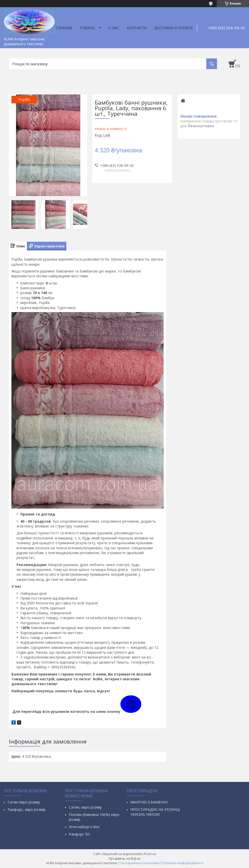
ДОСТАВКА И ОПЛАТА (174, 28)
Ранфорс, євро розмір (27, 809)
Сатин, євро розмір (85, 807)
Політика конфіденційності (183, 863)
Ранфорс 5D (79, 834)
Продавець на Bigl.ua (124, 858)
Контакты (137, 28)
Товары (87, 28)
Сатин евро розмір (24, 802)
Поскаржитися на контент (140, 863)
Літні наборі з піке (84, 827)
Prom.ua (150, 854)
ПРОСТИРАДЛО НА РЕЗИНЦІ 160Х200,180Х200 (155, 812)
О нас (114, 28)
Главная (64, 28)
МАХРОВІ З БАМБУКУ (149, 802)
